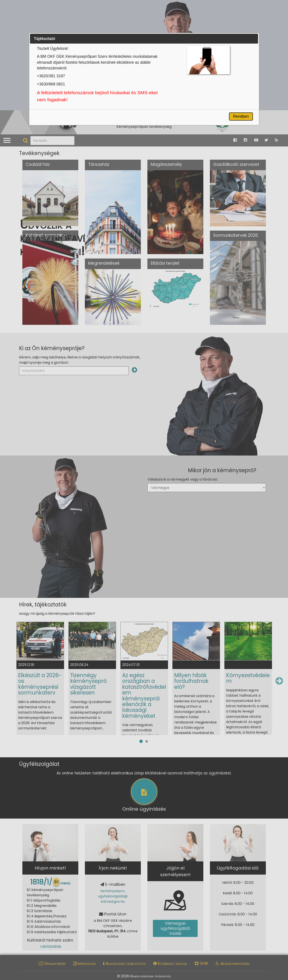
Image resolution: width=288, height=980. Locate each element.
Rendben (241, 116)
